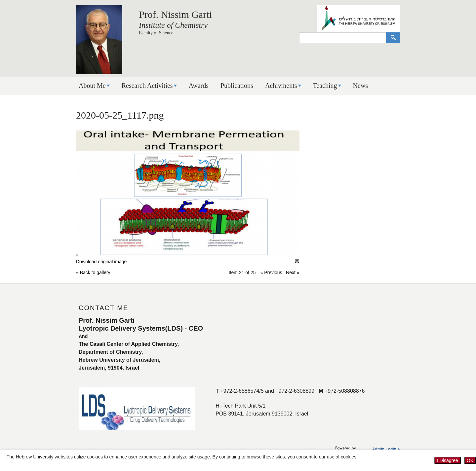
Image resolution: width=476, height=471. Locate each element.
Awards (199, 86)
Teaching (325, 86)
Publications (237, 86)
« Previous (271, 272)
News (361, 86)
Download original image (101, 262)
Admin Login (384, 449)
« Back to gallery (93, 272)
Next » (293, 272)
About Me (92, 86)
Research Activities (147, 86)
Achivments (281, 86)
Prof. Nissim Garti (175, 14)
